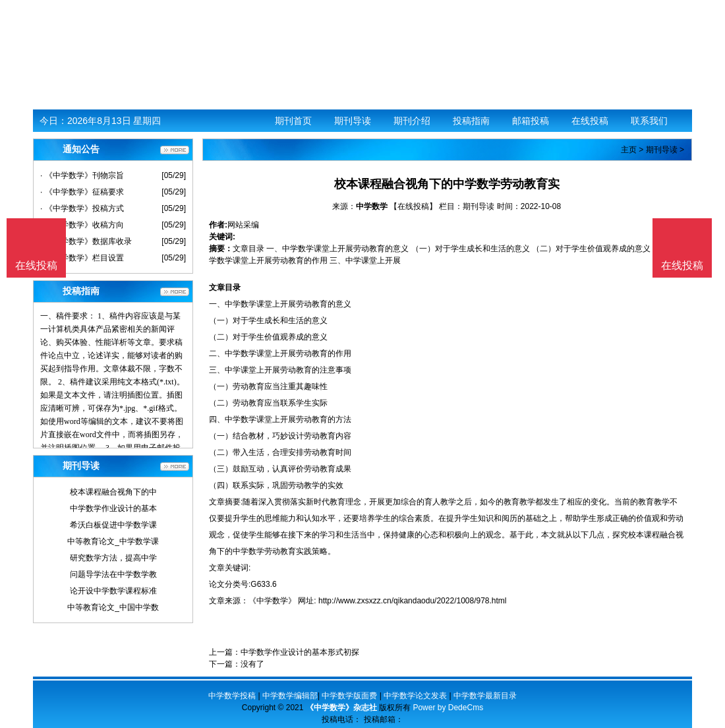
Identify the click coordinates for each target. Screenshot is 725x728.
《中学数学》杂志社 (341, 708)
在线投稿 (590, 121)
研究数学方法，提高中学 (113, 558)
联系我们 (649, 121)
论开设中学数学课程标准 (113, 591)
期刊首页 (293, 121)
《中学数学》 (272, 601)
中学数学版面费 (349, 696)
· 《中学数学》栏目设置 (82, 258)
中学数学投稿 (232, 696)
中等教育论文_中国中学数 (113, 607)
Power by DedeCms (448, 708)
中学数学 (372, 206)
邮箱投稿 (531, 121)
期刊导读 (353, 121)
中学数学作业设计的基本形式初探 (300, 652)
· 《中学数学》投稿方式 (82, 208)
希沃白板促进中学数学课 (113, 525)
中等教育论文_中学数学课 (113, 541)
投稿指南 (471, 121)
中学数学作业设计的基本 (113, 508)
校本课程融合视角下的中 (113, 492)
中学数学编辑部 (290, 696)
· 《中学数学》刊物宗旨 (82, 175)
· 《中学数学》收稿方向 (82, 225)
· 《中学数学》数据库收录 (86, 241)
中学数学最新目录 (485, 696)
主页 (629, 150)
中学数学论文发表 (415, 696)
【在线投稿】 (413, 206)
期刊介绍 (412, 121)
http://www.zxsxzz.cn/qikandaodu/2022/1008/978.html (413, 601)
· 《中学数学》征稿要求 (82, 192)
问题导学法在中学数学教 (113, 574)
